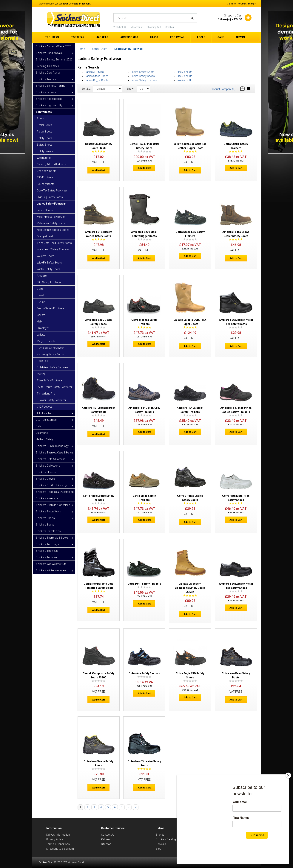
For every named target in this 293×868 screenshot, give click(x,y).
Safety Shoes (45, 145)
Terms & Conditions (58, 844)
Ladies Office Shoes (97, 76)
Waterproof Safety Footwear (54, 249)
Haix (39, 322)
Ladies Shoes (45, 210)
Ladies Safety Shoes (143, 76)
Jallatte (41, 335)
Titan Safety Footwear (50, 380)
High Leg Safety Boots (50, 197)
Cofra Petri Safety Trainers (144, 584)
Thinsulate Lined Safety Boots (54, 243)
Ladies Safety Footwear (51, 204)
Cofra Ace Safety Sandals (144, 673)
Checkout (170, 27)
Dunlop (41, 302)
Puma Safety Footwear (50, 348)
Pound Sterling (247, 4)
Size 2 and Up (184, 72)
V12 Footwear (45, 407)
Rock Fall (42, 361)
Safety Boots (44, 138)
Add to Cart (98, 170)
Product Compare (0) (223, 89)
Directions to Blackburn (60, 849)
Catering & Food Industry (51, 164)
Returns (106, 839)
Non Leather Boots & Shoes (53, 230)
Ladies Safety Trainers (144, 80)
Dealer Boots (44, 125)
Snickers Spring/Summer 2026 (54, 60)
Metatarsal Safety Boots (51, 223)
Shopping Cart (154, 27)
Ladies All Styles (94, 72)
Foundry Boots (46, 184)
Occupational (45, 236)
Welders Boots (46, 256)
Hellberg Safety (45, 439)
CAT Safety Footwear (49, 282)
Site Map (106, 844)
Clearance (42, 433)
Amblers (42, 276)
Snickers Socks (45, 525)
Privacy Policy (55, 839)
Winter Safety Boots (48, 269)
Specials (161, 844)
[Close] (288, 793)
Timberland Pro (46, 394)
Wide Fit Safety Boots (49, 263)
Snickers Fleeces (46, 472)
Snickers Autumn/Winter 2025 (54, 46)
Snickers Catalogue (167, 839)
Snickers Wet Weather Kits (51, 564)
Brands (160, 835)
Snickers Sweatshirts (48, 531)
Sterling (41, 374)
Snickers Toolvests (47, 551)
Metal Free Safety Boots (51, 217)
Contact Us (108, 835)
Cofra (40, 289)
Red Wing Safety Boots (50, 354)
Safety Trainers (46, 151)
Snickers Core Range (48, 73)
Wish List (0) (120, 27)
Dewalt (41, 295)
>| (136, 807)
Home (81, 49)
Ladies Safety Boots (143, 72)
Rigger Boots (44, 132)
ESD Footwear (45, 177)
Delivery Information (58, 835)
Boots (40, 118)
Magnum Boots (46, 341)
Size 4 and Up (184, 80)
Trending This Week (47, 66)
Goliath (41, 315)
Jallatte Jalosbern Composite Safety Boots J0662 (190, 588)
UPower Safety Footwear (51, 400)
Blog (159, 849)
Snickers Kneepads (47, 498)
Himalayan (43, 328)
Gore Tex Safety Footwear (52, 191)
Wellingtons (44, 158)
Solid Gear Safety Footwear (53, 367)
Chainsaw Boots (47, 171)
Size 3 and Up (184, 76)
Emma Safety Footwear (51, 308)
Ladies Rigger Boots (97, 80)
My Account (137, 27)
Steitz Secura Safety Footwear (54, 387)
